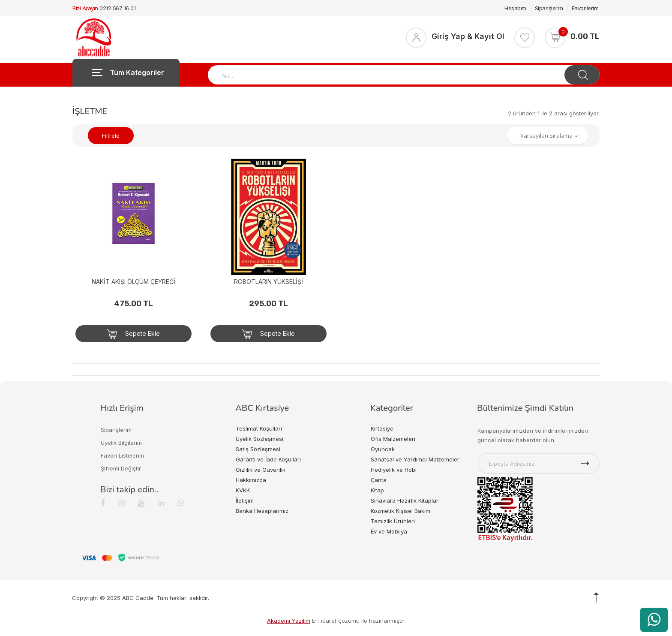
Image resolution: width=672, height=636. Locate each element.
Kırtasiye (382, 428)
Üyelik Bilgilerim (121, 443)
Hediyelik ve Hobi (394, 470)
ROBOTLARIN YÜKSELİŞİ (268, 282)
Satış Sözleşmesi (258, 449)
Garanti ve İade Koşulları (268, 459)
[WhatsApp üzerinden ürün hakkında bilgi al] (654, 620)
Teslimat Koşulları (259, 428)
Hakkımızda (251, 480)
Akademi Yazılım (289, 621)
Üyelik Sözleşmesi (259, 439)
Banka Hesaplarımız (262, 511)
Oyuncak (383, 449)
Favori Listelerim (122, 455)
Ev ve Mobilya (389, 531)
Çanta (379, 480)
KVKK (243, 490)
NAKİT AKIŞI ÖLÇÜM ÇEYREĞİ (133, 282)
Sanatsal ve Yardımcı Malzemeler (415, 459)
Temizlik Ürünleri (393, 521)
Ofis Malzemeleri (393, 439)
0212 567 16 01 (117, 8)
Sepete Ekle (133, 334)
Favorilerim (585, 8)
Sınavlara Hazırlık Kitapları (405, 500)
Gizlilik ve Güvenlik (261, 470)
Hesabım (515, 8)
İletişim (245, 500)
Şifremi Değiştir (121, 468)
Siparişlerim (549, 8)
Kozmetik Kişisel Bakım (400, 511)
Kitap (377, 490)
